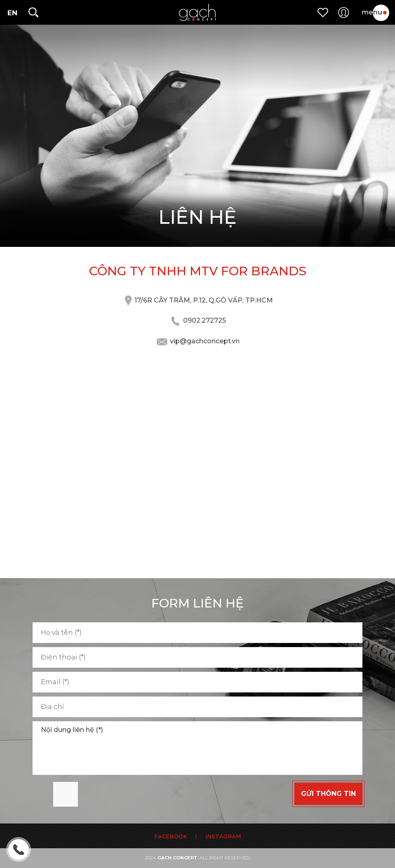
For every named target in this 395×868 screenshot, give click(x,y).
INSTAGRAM (223, 836)
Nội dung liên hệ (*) (197, 748)
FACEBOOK (171, 836)
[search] (33, 12)
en (12, 13)
